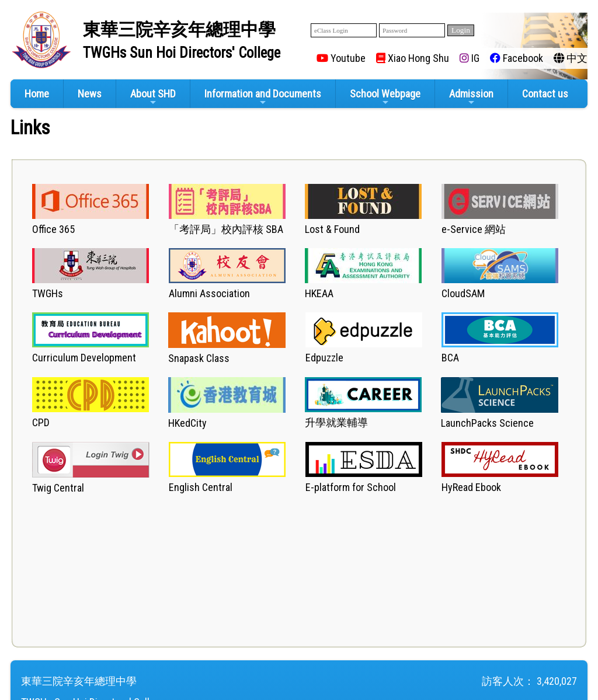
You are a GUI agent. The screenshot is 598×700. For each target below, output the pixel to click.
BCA (450, 358)
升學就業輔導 (336, 422)
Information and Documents (263, 97)
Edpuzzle (324, 358)
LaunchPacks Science (487, 423)
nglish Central (203, 487)
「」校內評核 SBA (226, 229)
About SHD (153, 97)
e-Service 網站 (474, 229)
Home (37, 94)
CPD (41, 422)
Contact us (545, 94)
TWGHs (48, 293)
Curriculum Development (84, 358)
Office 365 (53, 229)
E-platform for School (351, 487)
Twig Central (58, 488)
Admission (471, 97)
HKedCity (187, 423)
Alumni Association (209, 293)
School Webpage (385, 97)
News (90, 94)
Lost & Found (332, 229)
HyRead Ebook (471, 487)
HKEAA (319, 293)
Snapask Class (199, 358)
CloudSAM (463, 293)
